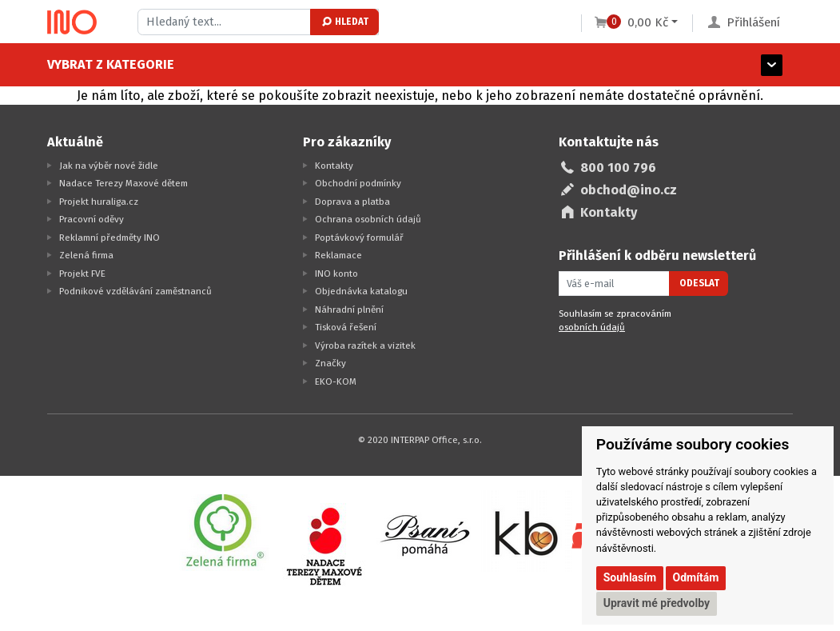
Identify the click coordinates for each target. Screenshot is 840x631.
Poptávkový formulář (359, 238)
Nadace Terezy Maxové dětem (123, 183)
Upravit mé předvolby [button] (657, 603)
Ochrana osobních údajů (368, 219)
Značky (330, 363)
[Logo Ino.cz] (72, 22)
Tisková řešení (346, 327)
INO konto (336, 274)
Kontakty (334, 166)
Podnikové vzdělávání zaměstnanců (135, 291)
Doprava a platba (352, 202)
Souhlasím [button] (630, 577)
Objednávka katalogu (361, 291)
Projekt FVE (82, 274)
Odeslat (699, 283)
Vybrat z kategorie (111, 64)
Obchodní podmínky (358, 183)
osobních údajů (592, 327)
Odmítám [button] (696, 577)
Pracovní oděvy (92, 219)
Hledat (344, 22)
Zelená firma (86, 255)
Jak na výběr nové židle (109, 166)
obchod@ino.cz (629, 190)
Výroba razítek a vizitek (365, 345)
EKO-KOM (336, 381)
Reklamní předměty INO (109, 238)
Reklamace (338, 255)
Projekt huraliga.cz (99, 202)
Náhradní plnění (349, 310)
